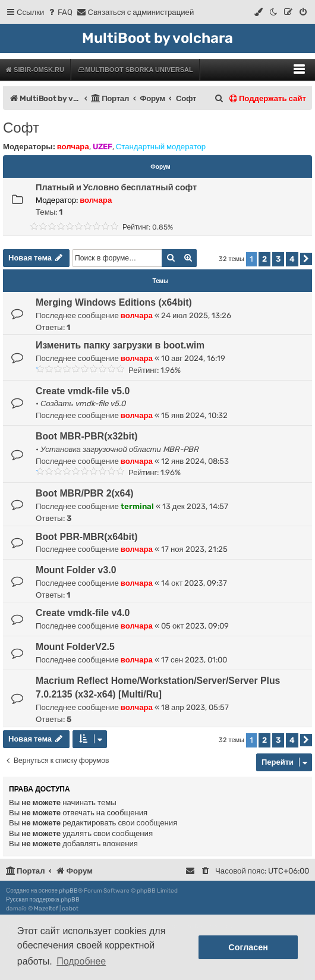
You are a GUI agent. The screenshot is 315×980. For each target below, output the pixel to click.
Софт (21, 128)
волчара (73, 147)
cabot (70, 909)
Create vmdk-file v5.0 (83, 391)
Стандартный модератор (161, 147)
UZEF (103, 147)
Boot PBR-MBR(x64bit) (86, 537)
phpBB (68, 891)
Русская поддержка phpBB (43, 900)
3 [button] (278, 259)
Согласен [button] (248, 947)
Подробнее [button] (81, 961)
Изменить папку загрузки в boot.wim (120, 345)
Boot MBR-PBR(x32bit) (86, 436)
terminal (137, 506)
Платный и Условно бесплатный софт (116, 187)
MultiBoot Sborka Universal (135, 70)
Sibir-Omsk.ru (35, 70)
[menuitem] (60, 12)
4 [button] (292, 259)
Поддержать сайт (268, 98)
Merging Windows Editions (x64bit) (114, 302)
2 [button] (264, 259)
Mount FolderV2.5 (75, 647)
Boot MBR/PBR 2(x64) (84, 493)
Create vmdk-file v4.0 (83, 613)
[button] (306, 259)
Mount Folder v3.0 (76, 570)
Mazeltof (46, 909)
